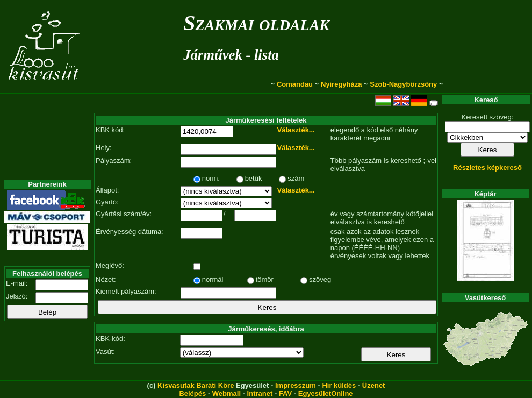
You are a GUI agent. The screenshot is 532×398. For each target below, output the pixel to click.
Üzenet (374, 385)
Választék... (296, 130)
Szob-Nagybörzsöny (403, 84)
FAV (285, 393)
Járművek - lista (231, 55)
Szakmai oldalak (256, 23)
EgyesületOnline (326, 393)
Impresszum (296, 385)
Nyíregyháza (342, 84)
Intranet (260, 393)
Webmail (227, 393)
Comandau (295, 84)
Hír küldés (339, 385)
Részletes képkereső (487, 168)
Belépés (192, 393)
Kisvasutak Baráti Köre (196, 385)
